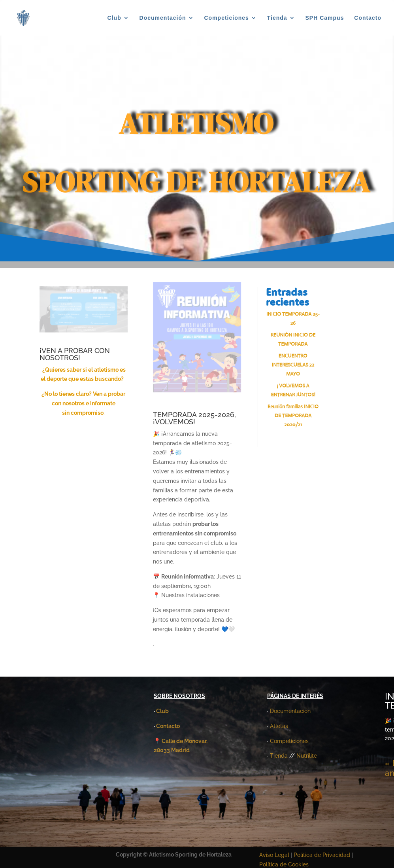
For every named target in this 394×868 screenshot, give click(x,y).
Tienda (277, 18)
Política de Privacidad (323, 855)
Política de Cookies (284, 864)
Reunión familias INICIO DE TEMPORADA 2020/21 (294, 415)
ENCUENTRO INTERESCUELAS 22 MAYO (294, 364)
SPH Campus (325, 18)
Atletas (279, 726)
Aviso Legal (274, 855)
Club (114, 18)
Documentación (163, 18)
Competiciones (227, 18)
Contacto (368, 18)
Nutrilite (307, 756)
